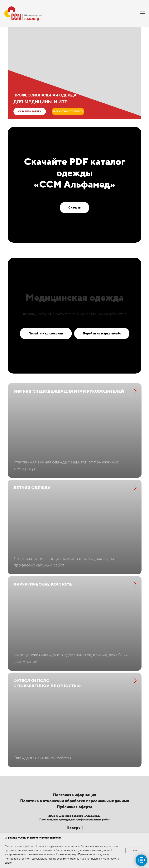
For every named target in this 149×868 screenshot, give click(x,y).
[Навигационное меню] (142, 13)
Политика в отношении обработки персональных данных (75, 825)
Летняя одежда (32, 494)
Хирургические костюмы (44, 596)
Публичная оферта (75, 831)
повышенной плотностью (47, 701)
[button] (30, 111)
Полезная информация (74, 819)
